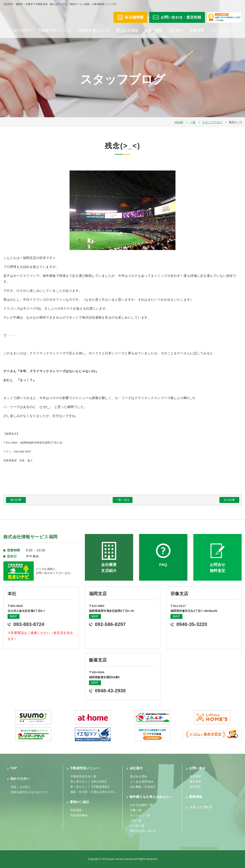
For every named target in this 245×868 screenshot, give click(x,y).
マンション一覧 (140, 815)
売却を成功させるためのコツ (30, 792)
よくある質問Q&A (142, 782)
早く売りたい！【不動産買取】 (91, 787)
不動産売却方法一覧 (83, 776)
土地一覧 (136, 821)
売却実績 (76, 810)
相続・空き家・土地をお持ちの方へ (93, 792)
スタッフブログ (223, 34)
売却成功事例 (79, 815)
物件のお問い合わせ (143, 831)
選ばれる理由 (127, 34)
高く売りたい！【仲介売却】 (89, 782)
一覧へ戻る (123, 500)
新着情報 (197, 34)
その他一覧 (137, 826)
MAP (13, 616)
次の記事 (229, 500)
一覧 (193, 122)
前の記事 (16, 500)
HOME (179, 122)
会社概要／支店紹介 (143, 787)
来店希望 (195, 787)
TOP (14, 768)
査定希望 (195, 776)
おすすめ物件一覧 (141, 805)
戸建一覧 (136, 810)
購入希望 (195, 782)
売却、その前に (21, 787)
